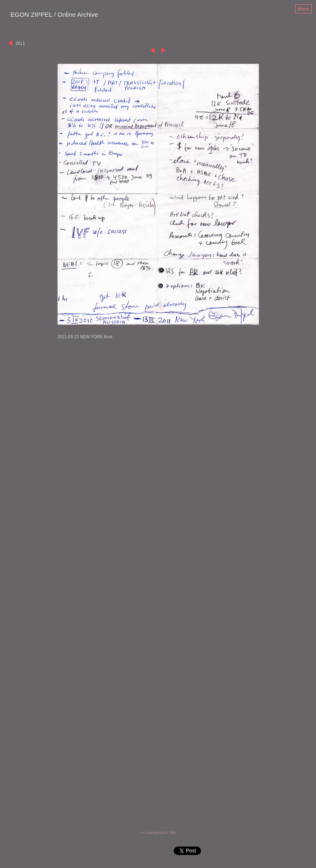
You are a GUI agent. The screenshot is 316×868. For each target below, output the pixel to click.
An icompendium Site (158, 833)
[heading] (54, 15)
